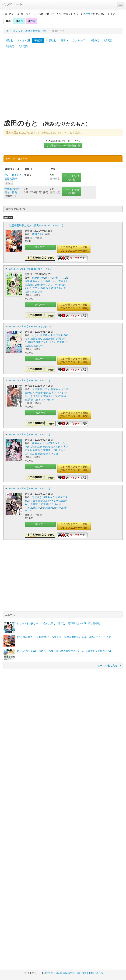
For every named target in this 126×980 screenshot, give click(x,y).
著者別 (38, 40)
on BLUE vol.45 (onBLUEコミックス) (30, 435)
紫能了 (31, 285)
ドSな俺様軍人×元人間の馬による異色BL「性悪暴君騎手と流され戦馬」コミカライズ (64, 637)
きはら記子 (37, 396)
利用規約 (48, 973)
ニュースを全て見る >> (108, 666)
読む (9, 183)
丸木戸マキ (52, 285)
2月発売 (10, 46)
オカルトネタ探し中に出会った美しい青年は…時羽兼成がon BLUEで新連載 (58, 623)
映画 (19, 21)
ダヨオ (36, 288)
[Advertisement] (33, 85)
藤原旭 (39, 454)
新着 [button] (64, 40)
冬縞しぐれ (52, 281)
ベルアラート (12, 4)
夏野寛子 (41, 285)
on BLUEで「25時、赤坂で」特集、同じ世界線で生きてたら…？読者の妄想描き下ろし (64, 651)
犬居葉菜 (51, 339)
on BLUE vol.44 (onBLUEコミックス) (30, 489)
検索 (31, 21)
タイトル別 (24, 40)
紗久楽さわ (44, 447)
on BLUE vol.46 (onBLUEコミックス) (30, 381)
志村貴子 (48, 450)
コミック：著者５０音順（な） (30, 31)
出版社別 (51, 40)
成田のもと (38, 234)
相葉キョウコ (37, 281)
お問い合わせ (96, 973)
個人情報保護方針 (65, 973)
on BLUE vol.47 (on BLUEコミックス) (30, 326)
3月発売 (23, 46)
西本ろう (45, 288)
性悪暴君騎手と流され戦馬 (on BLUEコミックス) (36, 225)
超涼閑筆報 (47, 508)
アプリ (89, 14)
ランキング (79, 40)
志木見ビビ (50, 396)
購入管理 (40, 247)
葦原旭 (31, 346)
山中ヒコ (30, 454)
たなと (36, 335)
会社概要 (82, 973)
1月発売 (108, 40)
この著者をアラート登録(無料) (63, 145)
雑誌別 (9, 40)
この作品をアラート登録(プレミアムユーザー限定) (74, 249)
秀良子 (48, 278)
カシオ (39, 292)
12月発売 (94, 40)
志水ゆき (37, 497)
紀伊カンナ (38, 278)
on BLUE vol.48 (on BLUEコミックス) (30, 269)
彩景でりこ (59, 278)
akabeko (58, 504)
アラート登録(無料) (72, 178)
